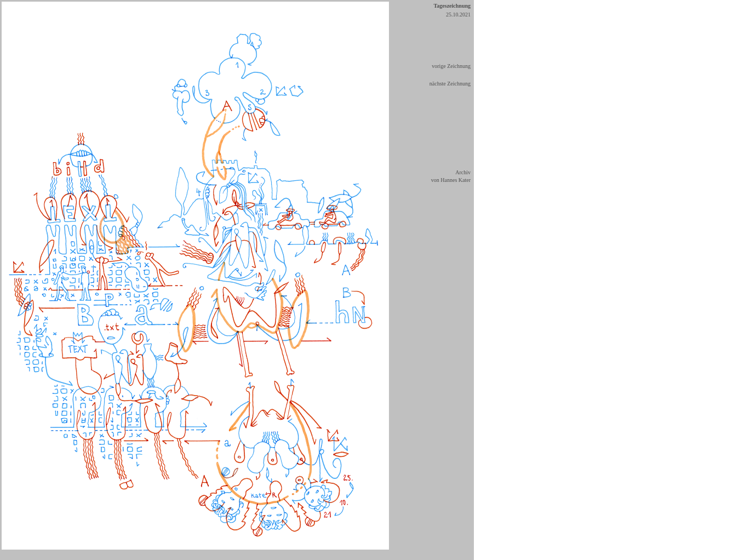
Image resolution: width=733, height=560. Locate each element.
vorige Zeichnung (451, 66)
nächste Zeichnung (450, 84)
